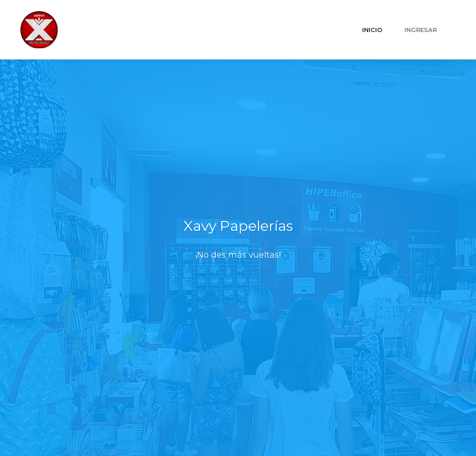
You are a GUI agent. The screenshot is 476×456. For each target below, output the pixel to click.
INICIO (372, 30)
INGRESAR (421, 30)
